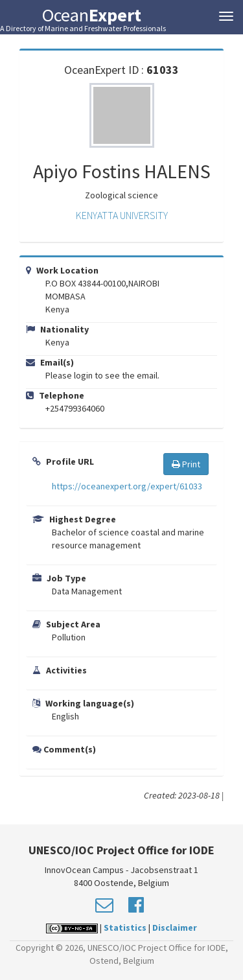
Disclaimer (175, 927)
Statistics (125, 927)
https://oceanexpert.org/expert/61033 (127, 486)
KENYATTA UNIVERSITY (122, 215)
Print (186, 464)
